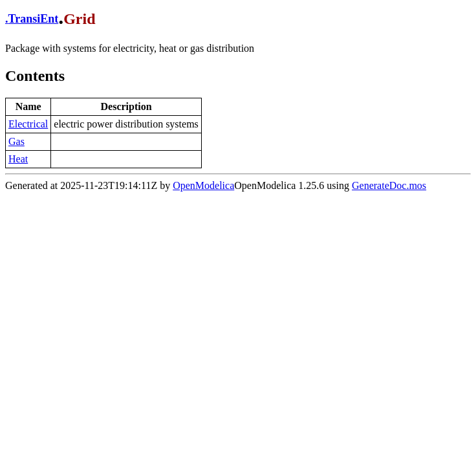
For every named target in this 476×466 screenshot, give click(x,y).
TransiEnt (34, 19)
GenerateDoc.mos (389, 185)
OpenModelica (203, 185)
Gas (16, 141)
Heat (18, 159)
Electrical (28, 124)
